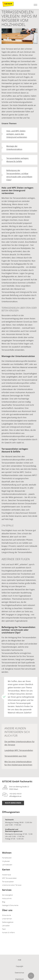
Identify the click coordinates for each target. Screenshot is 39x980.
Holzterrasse (6, 875)
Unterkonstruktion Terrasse (12, 885)
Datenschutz (19, 973)
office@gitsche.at (15, 796)
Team (4, 929)
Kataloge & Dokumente (10, 905)
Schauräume (6, 915)
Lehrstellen (6, 926)
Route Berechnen (13, 803)
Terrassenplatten (8, 882)
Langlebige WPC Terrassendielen (19, 750)
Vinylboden (6, 861)
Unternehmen (7, 919)
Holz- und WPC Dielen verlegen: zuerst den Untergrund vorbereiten (17, 134)
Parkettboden (7, 858)
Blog (4, 902)
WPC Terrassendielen (9, 878)
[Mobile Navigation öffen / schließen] (35, 5)
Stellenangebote (8, 922)
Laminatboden (7, 865)
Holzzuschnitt (7, 898)
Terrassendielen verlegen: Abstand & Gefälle (18, 160)
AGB (20, 960)
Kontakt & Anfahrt (8, 932)
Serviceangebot (7, 895)
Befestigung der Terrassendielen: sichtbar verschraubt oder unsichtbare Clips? (19, 175)
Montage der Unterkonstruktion (14, 148)
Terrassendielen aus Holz (15, 756)
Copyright (20, 966)
